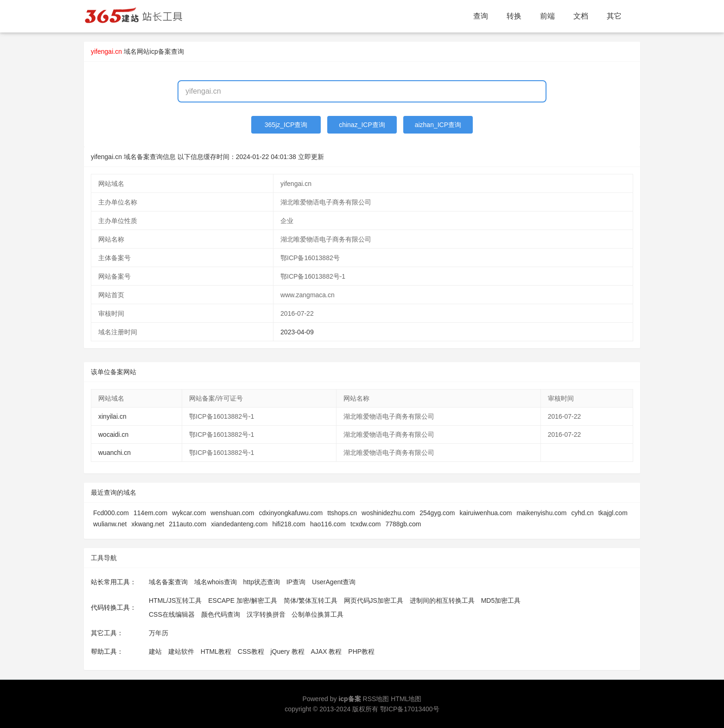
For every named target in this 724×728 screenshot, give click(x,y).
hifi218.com (289, 524)
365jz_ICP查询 (286, 125)
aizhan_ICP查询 (438, 125)
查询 (481, 16)
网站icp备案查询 (160, 51)
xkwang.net (148, 524)
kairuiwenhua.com (486, 513)
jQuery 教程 (287, 651)
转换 (514, 16)
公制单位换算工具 (318, 614)
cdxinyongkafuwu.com (291, 513)
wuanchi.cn (114, 453)
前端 (547, 16)
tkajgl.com (613, 513)
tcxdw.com (365, 524)
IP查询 (296, 582)
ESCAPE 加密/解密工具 (243, 600)
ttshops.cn (342, 513)
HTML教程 (216, 651)
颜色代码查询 (221, 614)
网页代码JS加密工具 (374, 600)
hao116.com (328, 524)
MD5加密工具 (501, 600)
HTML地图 (406, 699)
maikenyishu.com (541, 513)
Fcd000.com (111, 513)
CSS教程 (251, 651)
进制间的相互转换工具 (442, 600)
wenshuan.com (232, 513)
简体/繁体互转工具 (311, 600)
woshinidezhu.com (388, 513)
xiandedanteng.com (239, 524)
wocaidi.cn (113, 434)
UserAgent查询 (334, 582)
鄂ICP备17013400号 (410, 709)
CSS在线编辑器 (172, 614)
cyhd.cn (583, 513)
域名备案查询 (168, 582)
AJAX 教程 (327, 651)
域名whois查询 (216, 582)
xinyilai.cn (112, 416)
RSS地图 (376, 699)
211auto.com (187, 524)
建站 (155, 651)
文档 (581, 16)
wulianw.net (110, 524)
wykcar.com (189, 513)
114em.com (150, 513)
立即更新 (311, 157)
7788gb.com (403, 524)
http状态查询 (262, 582)
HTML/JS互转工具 (175, 600)
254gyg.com (437, 513)
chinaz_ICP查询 (362, 125)
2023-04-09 (297, 332)
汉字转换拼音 (266, 614)
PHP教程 (361, 651)
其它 (614, 16)
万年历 (159, 633)
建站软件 (181, 651)
